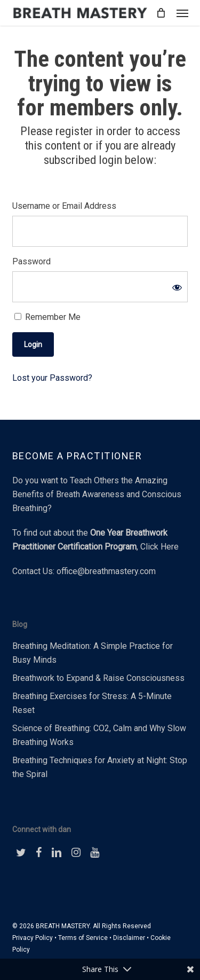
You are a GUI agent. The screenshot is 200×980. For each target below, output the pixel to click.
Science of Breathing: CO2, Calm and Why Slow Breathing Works (99, 735)
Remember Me (47, 317)
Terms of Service (83, 938)
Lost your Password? (52, 378)
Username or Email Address (64, 206)
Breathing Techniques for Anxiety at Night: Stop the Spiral (100, 767)
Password (31, 261)
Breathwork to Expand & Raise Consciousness (98, 678)
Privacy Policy (33, 938)
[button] (182, 13)
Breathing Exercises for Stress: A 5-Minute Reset (92, 703)
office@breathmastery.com (106, 571)
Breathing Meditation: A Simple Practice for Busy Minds (93, 653)
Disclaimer (129, 938)
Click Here (159, 547)
